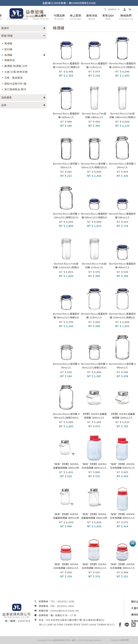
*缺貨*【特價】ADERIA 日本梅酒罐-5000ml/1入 (122, 466)
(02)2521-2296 (66, 601)
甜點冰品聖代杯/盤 (15, 84)
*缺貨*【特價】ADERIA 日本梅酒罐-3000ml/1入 (94, 566)
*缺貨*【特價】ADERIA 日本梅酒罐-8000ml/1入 (94, 466)
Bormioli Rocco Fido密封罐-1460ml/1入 (94, 115)
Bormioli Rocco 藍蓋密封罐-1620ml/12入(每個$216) (122, 65)
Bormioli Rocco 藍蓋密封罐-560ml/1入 (122, 215)
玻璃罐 (8, 43)
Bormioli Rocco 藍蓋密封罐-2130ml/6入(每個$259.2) (122, 316)
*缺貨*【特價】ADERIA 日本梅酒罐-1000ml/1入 (66, 566)
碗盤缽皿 (10, 60)
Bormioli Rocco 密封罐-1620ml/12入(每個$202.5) (94, 165)
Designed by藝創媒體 (120, 640)
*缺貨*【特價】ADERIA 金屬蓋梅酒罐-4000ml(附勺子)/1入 (66, 516)
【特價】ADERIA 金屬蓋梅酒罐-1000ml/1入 (122, 416)
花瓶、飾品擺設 (14, 78)
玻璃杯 (5, 28)
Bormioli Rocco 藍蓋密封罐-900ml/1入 (122, 265)
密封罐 (8, 49)
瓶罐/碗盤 (7, 36)
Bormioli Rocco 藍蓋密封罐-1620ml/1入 (66, 115)
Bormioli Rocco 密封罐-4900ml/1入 (122, 366)
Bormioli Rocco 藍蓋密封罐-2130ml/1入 (94, 316)
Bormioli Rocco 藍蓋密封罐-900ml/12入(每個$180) (66, 316)
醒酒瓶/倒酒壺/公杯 (16, 66)
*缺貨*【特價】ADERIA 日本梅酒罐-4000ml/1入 (122, 516)
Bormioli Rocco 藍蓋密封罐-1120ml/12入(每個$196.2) (66, 65)
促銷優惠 (7, 97)
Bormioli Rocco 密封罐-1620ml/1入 (66, 165)
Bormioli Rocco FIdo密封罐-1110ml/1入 (94, 265)
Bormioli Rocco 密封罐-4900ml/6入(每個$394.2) (66, 416)
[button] (41, 17)
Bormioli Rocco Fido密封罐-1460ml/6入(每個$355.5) (122, 116)
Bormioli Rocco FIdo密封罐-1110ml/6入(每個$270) (66, 266)
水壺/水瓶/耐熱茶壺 (16, 72)
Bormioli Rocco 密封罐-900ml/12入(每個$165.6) (94, 366)
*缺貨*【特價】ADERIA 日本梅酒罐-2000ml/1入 (122, 566)
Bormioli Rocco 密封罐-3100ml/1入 (122, 165)
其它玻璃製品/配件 (15, 89)
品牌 (4, 105)
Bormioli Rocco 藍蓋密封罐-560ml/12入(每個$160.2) (94, 216)
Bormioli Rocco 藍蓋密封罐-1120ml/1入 (94, 65)
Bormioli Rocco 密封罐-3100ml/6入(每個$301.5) (66, 215)
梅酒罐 (8, 55)
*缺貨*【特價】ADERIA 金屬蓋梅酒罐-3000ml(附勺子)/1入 (66, 466)
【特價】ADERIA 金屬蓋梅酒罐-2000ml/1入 (94, 416)
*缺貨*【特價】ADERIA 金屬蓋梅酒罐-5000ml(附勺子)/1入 (94, 516)
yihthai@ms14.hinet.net (65, 611)
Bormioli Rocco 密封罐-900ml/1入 (66, 366)
